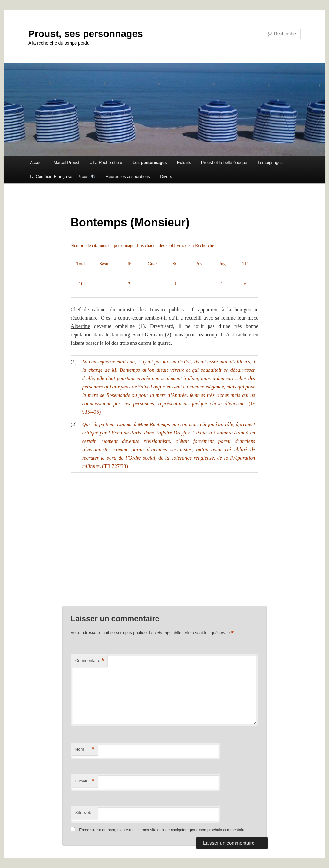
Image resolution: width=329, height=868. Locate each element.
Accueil (37, 163)
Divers (166, 176)
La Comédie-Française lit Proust (62, 176)
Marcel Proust (67, 163)
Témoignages (270, 163)
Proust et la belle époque (224, 163)
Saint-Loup (150, 387)
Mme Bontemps (154, 424)
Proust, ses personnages (86, 34)
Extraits (184, 163)
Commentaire (90, 661)
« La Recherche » (106, 163)
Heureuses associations (128, 176)
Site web (83, 813)
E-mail (85, 781)
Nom (85, 749)
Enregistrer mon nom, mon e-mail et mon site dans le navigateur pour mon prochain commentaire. (163, 830)
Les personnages (150, 163)
